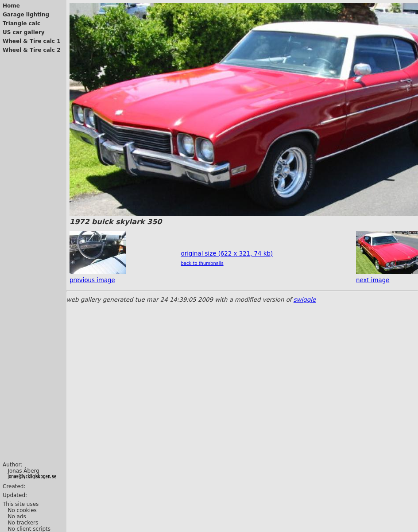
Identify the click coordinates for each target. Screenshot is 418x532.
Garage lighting (26, 15)
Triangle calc (21, 23)
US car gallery (24, 32)
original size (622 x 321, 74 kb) (227, 254)
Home (11, 6)
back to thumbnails (202, 263)
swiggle (305, 300)
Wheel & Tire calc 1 (32, 41)
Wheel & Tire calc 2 (32, 50)
